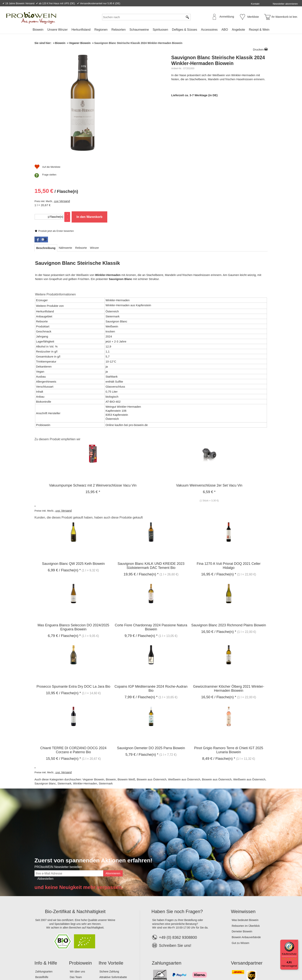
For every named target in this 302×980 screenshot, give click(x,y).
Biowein (38, 30)
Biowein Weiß (126, 722)
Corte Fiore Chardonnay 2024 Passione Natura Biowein (151, 569)
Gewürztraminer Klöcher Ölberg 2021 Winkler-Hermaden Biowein (229, 631)
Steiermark (64, 726)
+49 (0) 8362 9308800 (174, 880)
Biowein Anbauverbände (246, 879)
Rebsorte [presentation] (81, 190)
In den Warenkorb (226, 137)
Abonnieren (113, 815)
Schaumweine (139, 30)
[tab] (46, 190)
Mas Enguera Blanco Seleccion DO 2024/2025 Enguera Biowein (73, 569)
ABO (225, 30)
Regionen (101, 30)
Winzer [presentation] (94, 190)
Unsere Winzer (57, 30)
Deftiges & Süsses (185, 30)
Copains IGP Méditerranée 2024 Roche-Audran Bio (151, 631)
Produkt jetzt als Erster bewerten (193, 91)
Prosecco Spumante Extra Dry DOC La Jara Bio (73, 629)
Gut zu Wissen (240, 885)
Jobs (73, 925)
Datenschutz (70, 964)
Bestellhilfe (42, 919)
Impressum (42, 964)
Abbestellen (45, 821)
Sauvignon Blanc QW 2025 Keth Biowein (73, 506)
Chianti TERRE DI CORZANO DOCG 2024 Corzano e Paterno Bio (73, 692)
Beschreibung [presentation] (46, 190)
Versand (201, 121)
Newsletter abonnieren (285, 4)
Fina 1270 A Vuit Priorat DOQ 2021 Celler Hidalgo (229, 508)
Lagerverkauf (78, 931)
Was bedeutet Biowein (245, 862)
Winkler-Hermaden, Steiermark (93, 726)
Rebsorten (118, 30)
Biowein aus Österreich (152, 722)
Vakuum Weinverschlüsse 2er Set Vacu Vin (209, 428)
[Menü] (296, 942)
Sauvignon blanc (45, 726)
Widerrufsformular (114, 964)
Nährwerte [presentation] (65, 190)
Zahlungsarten (44, 914)
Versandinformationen (48, 925)
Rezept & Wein (259, 30)
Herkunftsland (81, 30)
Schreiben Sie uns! (175, 888)
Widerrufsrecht (90, 964)
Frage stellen (186, 165)
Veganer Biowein (93, 722)
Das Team (76, 919)
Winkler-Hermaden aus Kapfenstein (128, 247)
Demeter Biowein (242, 874)
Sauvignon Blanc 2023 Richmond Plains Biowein (229, 567)
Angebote (239, 30)
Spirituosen (160, 30)
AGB (56, 964)
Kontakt (255, 4)
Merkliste (253, 17)
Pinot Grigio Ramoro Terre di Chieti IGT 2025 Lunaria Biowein (229, 692)
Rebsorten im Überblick (246, 868)
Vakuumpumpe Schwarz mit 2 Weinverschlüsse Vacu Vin (93, 428)
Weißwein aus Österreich (184, 722)
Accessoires (209, 30)
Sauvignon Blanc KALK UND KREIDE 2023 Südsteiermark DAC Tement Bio (151, 508)
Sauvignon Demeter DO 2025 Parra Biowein (151, 690)
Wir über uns (77, 914)
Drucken (258, 49)
